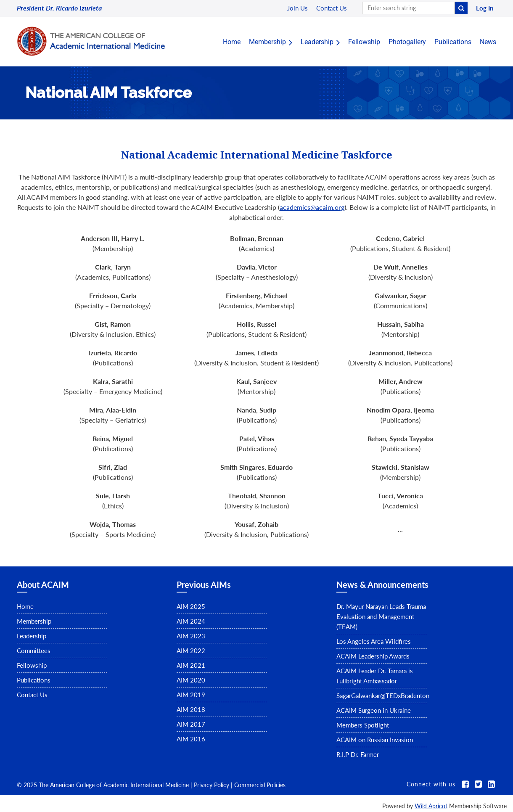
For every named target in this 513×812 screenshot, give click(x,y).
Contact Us (32, 695)
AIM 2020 (191, 680)
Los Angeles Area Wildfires (374, 641)
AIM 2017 (191, 724)
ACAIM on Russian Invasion (375, 740)
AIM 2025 (191, 606)
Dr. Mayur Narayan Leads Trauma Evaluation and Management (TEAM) (381, 616)
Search (461, 8)
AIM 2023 (191, 636)
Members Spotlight (363, 725)
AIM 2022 (191, 651)
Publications (34, 680)
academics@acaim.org (312, 207)
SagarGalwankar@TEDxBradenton (383, 696)
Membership (34, 621)
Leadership (32, 636)
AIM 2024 (191, 621)
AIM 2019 (191, 695)
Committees (34, 651)
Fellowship (32, 665)
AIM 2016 (191, 739)
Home (25, 606)
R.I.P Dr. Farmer (358, 754)
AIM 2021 (191, 665)
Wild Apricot (431, 806)
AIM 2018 (191, 709)
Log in (485, 8)
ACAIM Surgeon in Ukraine (374, 710)
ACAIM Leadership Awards (373, 656)
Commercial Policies (260, 785)
